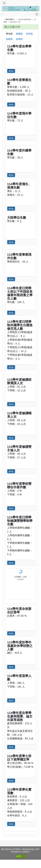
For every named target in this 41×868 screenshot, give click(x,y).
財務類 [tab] (19, 39)
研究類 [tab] (29, 34)
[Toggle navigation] (37, 14)
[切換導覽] (4, 3)
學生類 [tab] (9, 34)
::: (2, 14)
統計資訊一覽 (15, 22)
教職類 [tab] (19, 34)
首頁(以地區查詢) (24, 19)
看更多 (11, 71)
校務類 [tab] (9, 39)
